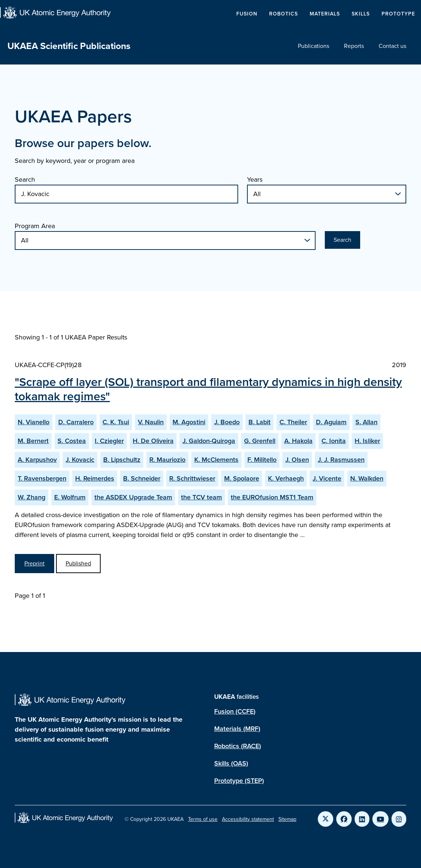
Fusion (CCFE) (235, 711)
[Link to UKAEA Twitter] (326, 819)
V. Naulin (151, 422)
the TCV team (201, 497)
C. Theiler (293, 422)
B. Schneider (142, 478)
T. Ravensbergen (42, 478)
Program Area (35, 226)
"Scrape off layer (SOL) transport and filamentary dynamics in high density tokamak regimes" (208, 389)
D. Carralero (76, 422)
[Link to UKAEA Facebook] (344, 819)
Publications (314, 46)
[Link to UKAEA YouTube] (380, 819)
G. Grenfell (260, 441)
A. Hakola (298, 441)
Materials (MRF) (237, 729)
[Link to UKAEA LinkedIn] (362, 819)
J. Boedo (227, 422)
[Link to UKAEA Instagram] (399, 819)
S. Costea (72, 441)
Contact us (392, 46)
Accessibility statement (248, 819)
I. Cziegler (109, 441)
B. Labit (260, 422)
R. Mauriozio (167, 460)
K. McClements (216, 460)
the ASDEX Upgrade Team (133, 497)
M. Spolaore (242, 478)
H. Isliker (367, 441)
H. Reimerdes (95, 478)
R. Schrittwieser (192, 478)
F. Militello (262, 460)
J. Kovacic (80, 460)
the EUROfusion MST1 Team (272, 497)
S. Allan (366, 422)
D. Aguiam (331, 422)
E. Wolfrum (70, 497)
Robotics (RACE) (238, 746)
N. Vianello (34, 422)
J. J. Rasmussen (341, 460)
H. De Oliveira (153, 441)
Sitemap (287, 819)
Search (25, 179)
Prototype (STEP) (239, 781)
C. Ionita (334, 441)
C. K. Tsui (116, 422)
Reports (354, 46)
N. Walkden (367, 478)
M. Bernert (33, 441)
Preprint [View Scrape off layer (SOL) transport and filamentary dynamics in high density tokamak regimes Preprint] (34, 563)
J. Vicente (327, 478)
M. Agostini (189, 422)
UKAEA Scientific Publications (69, 46)
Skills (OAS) (231, 763)
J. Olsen (297, 460)
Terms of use (203, 819)
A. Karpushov (37, 460)
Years (255, 179)
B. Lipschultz (122, 460)
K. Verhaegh (286, 478)
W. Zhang (32, 497)
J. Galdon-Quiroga (209, 441)
